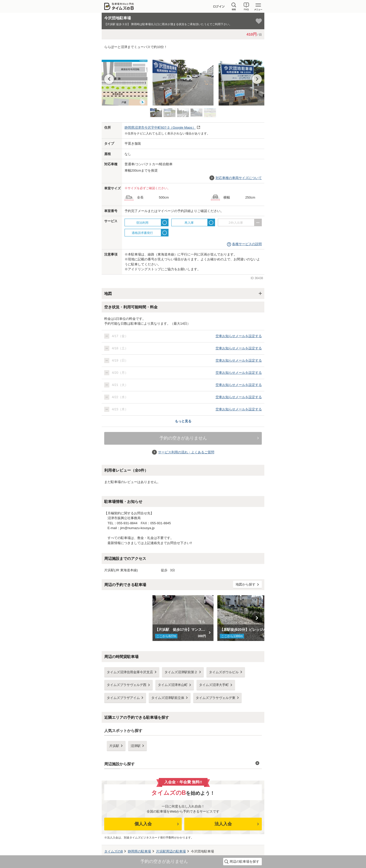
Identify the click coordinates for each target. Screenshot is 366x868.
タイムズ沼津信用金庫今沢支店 (130, 672)
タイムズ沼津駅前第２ (181, 672)
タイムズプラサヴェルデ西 (127, 685)
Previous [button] (109, 79)
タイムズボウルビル (224, 672)
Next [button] (257, 79)
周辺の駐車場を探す (244, 862)
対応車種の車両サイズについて (239, 178)
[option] (183, 80)
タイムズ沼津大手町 (214, 685)
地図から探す (246, 584)
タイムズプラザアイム (123, 698)
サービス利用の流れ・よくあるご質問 (186, 452)
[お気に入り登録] (259, 21)
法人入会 (223, 824)
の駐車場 (139, 851)
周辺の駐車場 (171, 851)
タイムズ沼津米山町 (173, 685)
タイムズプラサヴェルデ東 (216, 698)
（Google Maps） (160, 128)
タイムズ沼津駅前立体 (168, 698)
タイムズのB (114, 851)
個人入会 (143, 824)
